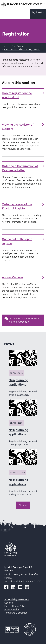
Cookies (9, 603)
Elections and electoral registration (22, 49)
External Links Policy (15, 606)
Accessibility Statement (17, 599)
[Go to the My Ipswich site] (38, 14)
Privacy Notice (12, 609)
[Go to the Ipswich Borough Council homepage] (23, 4)
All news (23, 505)
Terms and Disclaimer (16, 613)
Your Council (18, 46)
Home (5, 46)
